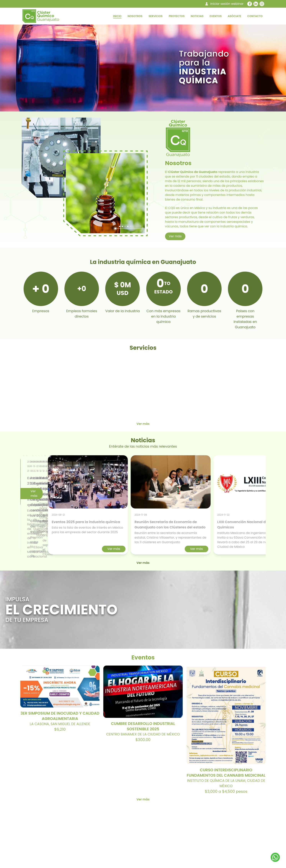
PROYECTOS (177, 16)
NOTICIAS (197, 16)
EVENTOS (216, 16)
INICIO (117, 16)
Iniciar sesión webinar (227, 4)
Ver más (175, 236)
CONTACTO (255, 16)
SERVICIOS (156, 16)
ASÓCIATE (234, 16)
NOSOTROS (135, 16)
